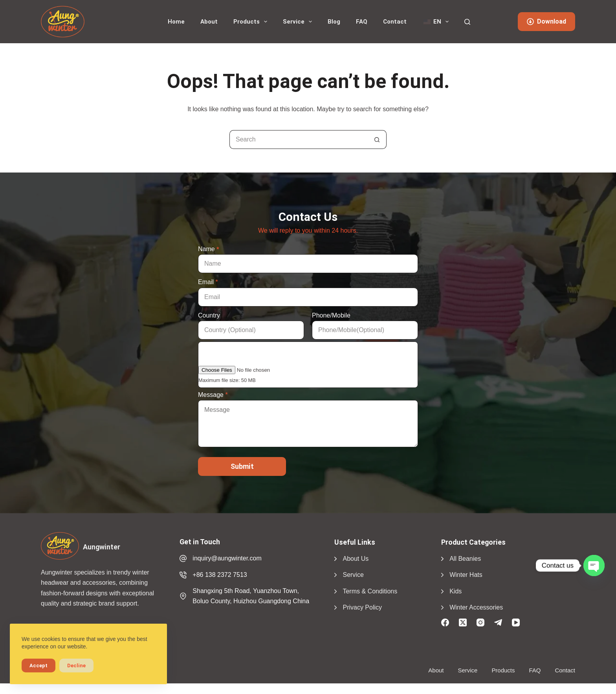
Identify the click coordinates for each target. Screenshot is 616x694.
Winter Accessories (476, 607)
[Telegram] (498, 622)
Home (176, 22)
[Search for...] (299, 140)
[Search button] (377, 140)
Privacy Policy (362, 607)
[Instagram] (480, 622)
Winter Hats (466, 575)
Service (299, 22)
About (209, 22)
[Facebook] (445, 622)
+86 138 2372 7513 (220, 575)
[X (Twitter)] (463, 622)
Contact (395, 22)
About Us (356, 559)
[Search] (467, 22)
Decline (76, 666)
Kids (456, 591)
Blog (334, 22)
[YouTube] (516, 622)
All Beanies (465, 559)
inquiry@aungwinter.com (227, 558)
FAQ (362, 22)
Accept (38, 666)
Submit (242, 466)
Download (546, 21)
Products (252, 22)
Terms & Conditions (370, 591)
